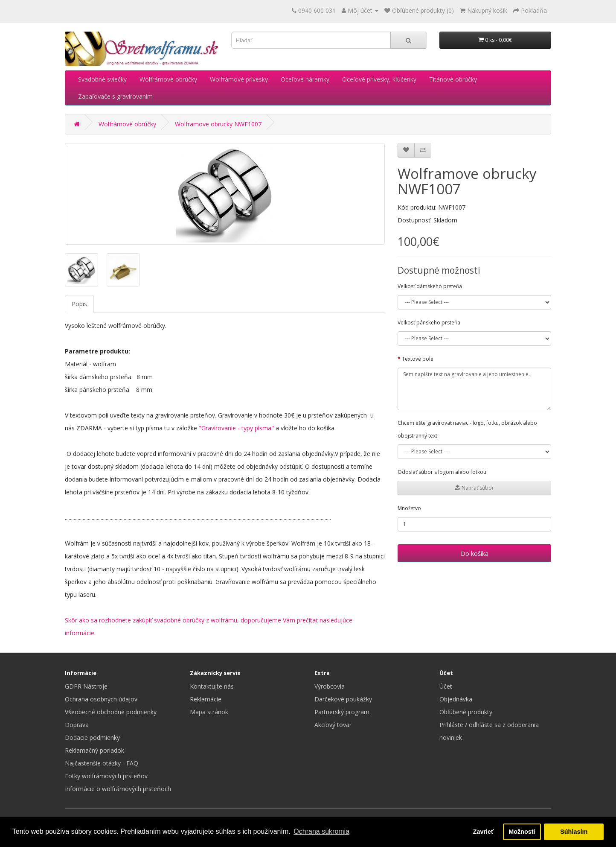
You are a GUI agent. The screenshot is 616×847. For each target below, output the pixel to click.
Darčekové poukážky (343, 699)
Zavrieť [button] (484, 832)
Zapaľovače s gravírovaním (115, 96)
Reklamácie (206, 699)
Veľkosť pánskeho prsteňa (429, 323)
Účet (446, 686)
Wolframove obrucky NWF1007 (218, 124)
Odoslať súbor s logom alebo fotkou (442, 472)
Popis (79, 304)
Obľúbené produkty (466, 712)
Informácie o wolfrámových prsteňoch (118, 789)
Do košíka (475, 553)
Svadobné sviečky (102, 79)
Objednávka (456, 699)
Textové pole (418, 359)
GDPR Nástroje (86, 686)
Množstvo (409, 508)
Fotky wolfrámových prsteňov (106, 776)
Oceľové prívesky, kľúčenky (379, 79)
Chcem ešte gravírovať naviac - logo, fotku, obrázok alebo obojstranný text (467, 429)
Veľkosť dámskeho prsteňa (430, 286)
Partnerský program (342, 712)
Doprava (77, 725)
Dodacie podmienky (92, 737)
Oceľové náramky (305, 79)
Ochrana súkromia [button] (321, 831)
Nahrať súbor (474, 488)
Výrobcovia (330, 686)
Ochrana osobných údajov (101, 699)
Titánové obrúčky (453, 79)
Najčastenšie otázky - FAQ (102, 763)
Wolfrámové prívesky (239, 79)
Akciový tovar (333, 725)
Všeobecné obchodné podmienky (111, 712)
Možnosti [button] (522, 832)
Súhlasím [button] (574, 832)
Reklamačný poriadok (94, 750)
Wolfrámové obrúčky (168, 79)
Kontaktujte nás (212, 686)
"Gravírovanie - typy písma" (236, 428)
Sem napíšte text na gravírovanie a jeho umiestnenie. (474, 389)
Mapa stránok (209, 712)
